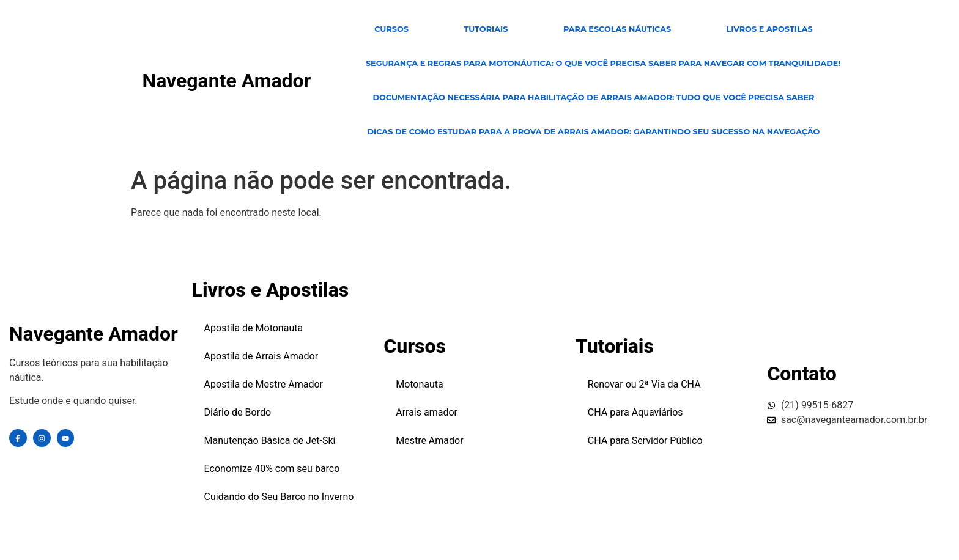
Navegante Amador (227, 81)
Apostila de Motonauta (254, 328)
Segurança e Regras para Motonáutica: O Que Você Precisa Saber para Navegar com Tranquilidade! (603, 63)
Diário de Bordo (238, 412)
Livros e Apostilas (770, 29)
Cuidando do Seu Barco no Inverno (279, 497)
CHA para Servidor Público (645, 440)
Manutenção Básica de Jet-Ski (270, 440)
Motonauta (420, 384)
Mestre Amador (429, 440)
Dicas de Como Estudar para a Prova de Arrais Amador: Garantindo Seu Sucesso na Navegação (593, 132)
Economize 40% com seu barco (272, 469)
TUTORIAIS (486, 29)
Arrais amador (427, 412)
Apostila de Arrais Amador (261, 356)
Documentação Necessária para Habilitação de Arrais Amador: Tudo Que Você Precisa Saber (593, 98)
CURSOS (391, 29)
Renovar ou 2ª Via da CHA (644, 384)
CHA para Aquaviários (635, 412)
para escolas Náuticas (617, 29)
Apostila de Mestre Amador (264, 384)
